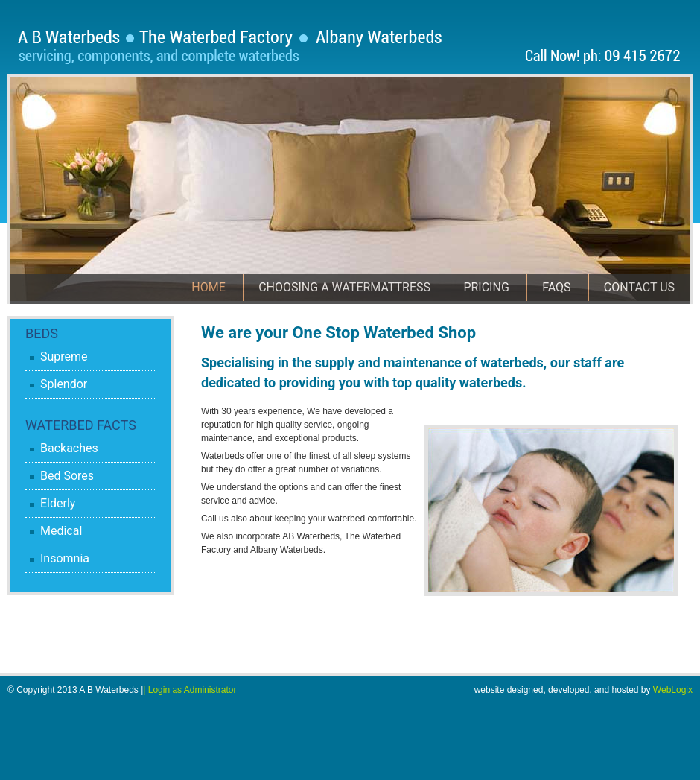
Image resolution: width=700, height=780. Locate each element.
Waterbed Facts (81, 425)
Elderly (58, 503)
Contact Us (639, 287)
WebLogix (673, 690)
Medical (61, 531)
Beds (42, 333)
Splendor (64, 384)
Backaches (69, 448)
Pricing (486, 287)
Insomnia (65, 558)
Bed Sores (67, 476)
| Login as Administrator (190, 690)
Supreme (64, 356)
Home (208, 287)
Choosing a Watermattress (344, 287)
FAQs (556, 287)
